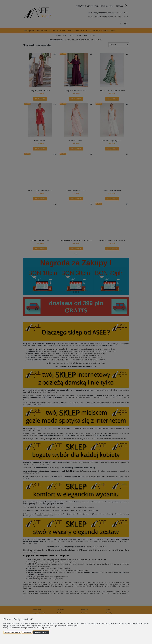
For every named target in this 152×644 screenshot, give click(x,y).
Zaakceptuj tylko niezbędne (12, 632)
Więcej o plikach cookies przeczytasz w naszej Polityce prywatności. (27, 628)
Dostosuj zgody (27, 632)
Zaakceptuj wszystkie (41, 632)
